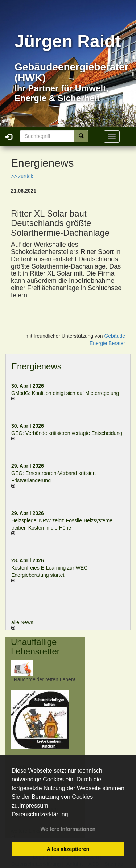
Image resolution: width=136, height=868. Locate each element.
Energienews (36, 366)
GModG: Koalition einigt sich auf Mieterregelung (65, 393)
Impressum (34, 806)
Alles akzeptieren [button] (68, 849)
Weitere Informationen (68, 829)
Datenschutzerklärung (40, 814)
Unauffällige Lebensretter (35, 647)
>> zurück (22, 176)
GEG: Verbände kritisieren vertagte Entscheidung (67, 433)
